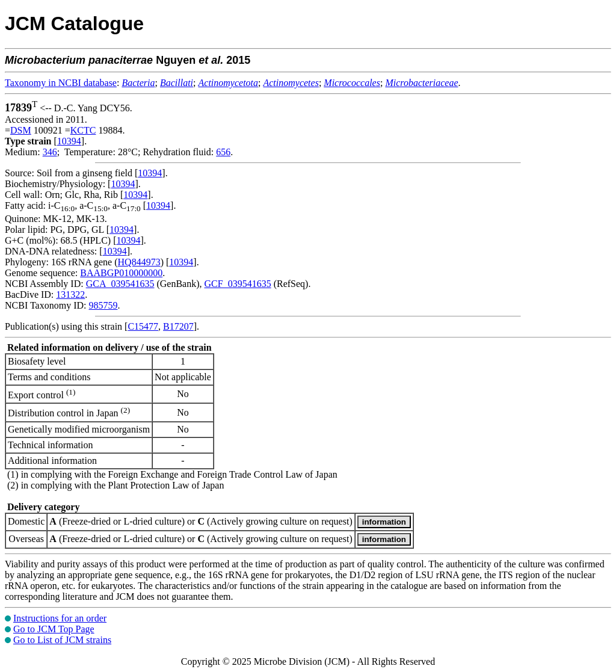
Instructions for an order (60, 618)
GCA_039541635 (120, 284)
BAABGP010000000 (121, 273)
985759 (103, 305)
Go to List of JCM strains (62, 640)
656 (223, 152)
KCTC (83, 130)
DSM (21, 130)
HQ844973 (139, 262)
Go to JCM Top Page (54, 629)
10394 (69, 141)
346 (50, 152)
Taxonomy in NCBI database (61, 83)
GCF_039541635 (238, 284)
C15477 (143, 326)
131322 (70, 294)
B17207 (178, 326)
